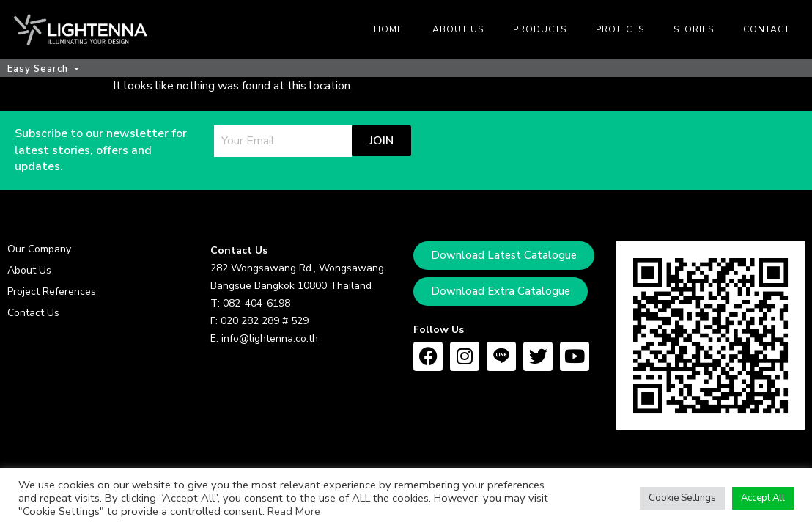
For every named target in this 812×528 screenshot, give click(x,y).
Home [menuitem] (388, 29)
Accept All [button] (763, 498)
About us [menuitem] (458, 29)
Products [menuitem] (540, 29)
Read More (294, 511)
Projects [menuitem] (620, 29)
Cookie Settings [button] (682, 498)
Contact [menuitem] (767, 29)
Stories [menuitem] (694, 29)
